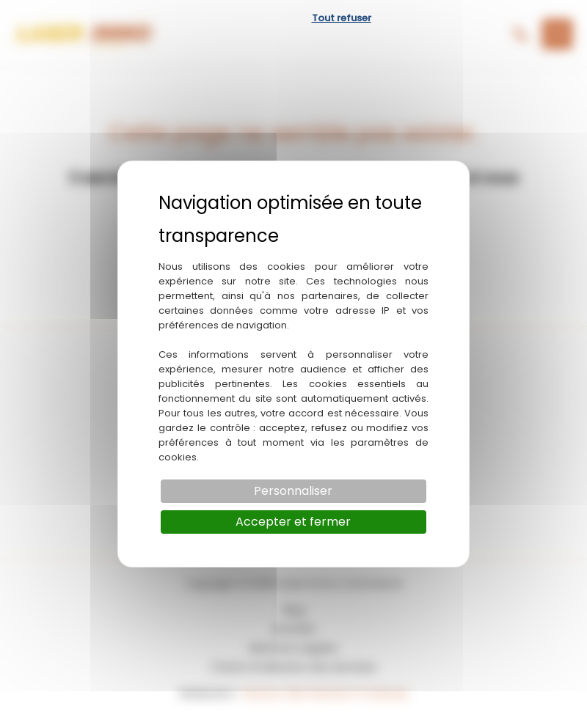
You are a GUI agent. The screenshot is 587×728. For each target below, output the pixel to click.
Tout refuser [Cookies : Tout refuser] (342, 18)
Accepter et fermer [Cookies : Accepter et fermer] (293, 522)
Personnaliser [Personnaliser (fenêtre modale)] (293, 491)
